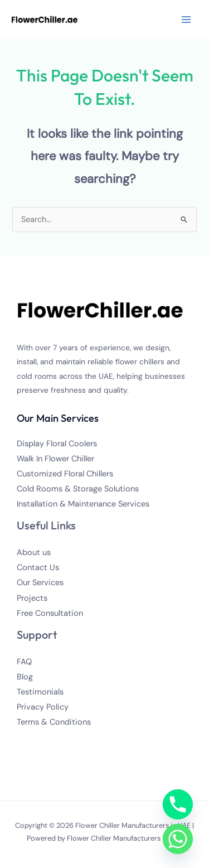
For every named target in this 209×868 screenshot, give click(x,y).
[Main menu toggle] (186, 20)
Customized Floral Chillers (65, 474)
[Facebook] (24, 743)
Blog (25, 677)
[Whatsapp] (178, 839)
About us (34, 553)
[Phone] (178, 804)
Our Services (40, 583)
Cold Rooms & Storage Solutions (78, 489)
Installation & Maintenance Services (83, 504)
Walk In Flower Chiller (55, 459)
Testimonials (40, 692)
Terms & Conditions (54, 722)
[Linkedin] (84, 743)
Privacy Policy (43, 707)
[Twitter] (39, 743)
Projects (32, 598)
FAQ (24, 662)
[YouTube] (69, 743)
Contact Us (38, 568)
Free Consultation (50, 613)
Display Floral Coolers (57, 444)
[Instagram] (54, 743)
